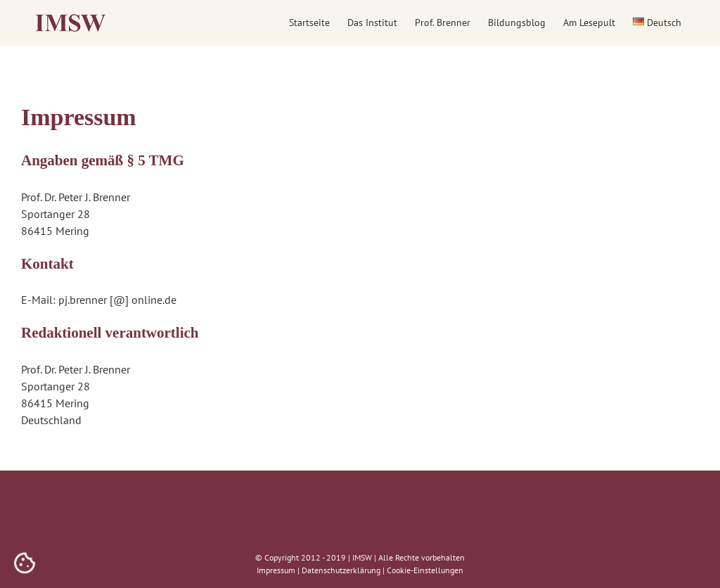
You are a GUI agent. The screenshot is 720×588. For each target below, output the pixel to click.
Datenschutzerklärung (341, 570)
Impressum (276, 570)
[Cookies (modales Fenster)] (25, 564)
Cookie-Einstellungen (425, 570)
